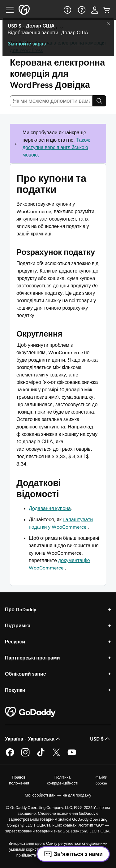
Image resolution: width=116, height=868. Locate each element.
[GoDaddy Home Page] (31, 712)
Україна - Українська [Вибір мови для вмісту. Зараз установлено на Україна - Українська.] (33, 739)
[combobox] (51, 101)
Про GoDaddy (21, 609)
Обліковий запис (26, 674)
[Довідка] (67, 10)
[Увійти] (95, 10)
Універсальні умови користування (68, 855)
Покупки (15, 690)
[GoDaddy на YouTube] (72, 755)
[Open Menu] (7, 10)
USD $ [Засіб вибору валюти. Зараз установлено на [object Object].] (101, 739)
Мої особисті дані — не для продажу (58, 795)
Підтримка (18, 625)
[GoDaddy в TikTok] (41, 755)
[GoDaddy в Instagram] (25, 755)
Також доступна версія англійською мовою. (56, 147)
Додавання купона (50, 508)
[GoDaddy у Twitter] (56, 755)
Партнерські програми (32, 658)
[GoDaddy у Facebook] (10, 755)
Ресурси (15, 642)
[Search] (99, 101)
